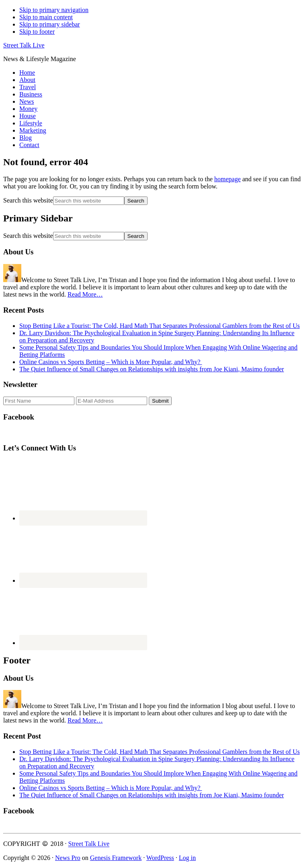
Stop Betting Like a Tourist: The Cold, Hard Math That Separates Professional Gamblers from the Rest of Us (159, 326)
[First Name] (39, 401)
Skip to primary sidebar (50, 24)
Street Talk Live (24, 45)
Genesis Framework (116, 858)
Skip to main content (46, 17)
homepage (228, 179)
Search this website (28, 200)
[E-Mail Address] (112, 401)
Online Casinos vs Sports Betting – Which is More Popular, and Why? (111, 362)
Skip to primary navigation (54, 10)
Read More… (85, 294)
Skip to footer (37, 32)
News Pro (68, 858)
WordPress (160, 858)
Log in (187, 858)
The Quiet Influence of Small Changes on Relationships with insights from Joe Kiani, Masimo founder (152, 369)
